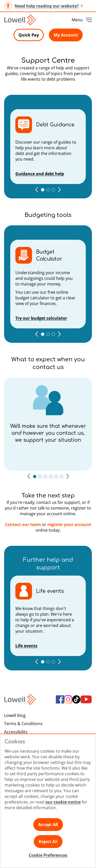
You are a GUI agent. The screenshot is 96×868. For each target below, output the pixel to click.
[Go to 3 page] (53, 190)
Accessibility (16, 732)
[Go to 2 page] (48, 190)
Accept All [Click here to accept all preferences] (48, 825)
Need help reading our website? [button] (43, 6)
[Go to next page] (59, 190)
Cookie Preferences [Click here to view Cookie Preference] (48, 855)
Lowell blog (15, 715)
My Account (66, 35)
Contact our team (23, 524)
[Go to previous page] (37, 190)
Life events (26, 646)
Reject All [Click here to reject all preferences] (48, 842)
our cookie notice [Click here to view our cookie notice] (63, 802)
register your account (69, 524)
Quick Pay (29, 35)
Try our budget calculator (41, 318)
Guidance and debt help (40, 174)
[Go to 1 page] (43, 190)
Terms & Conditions (23, 724)
